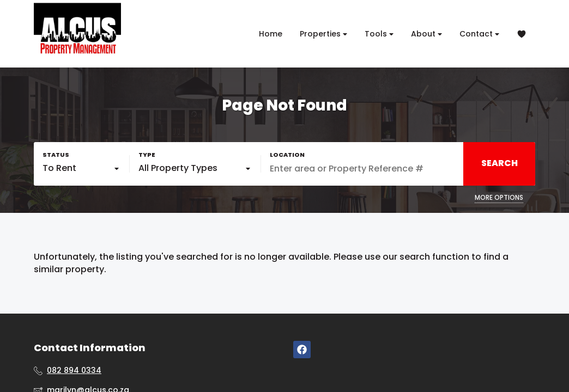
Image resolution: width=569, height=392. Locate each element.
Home (271, 34)
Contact (479, 34)
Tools (379, 34)
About (426, 34)
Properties (323, 34)
